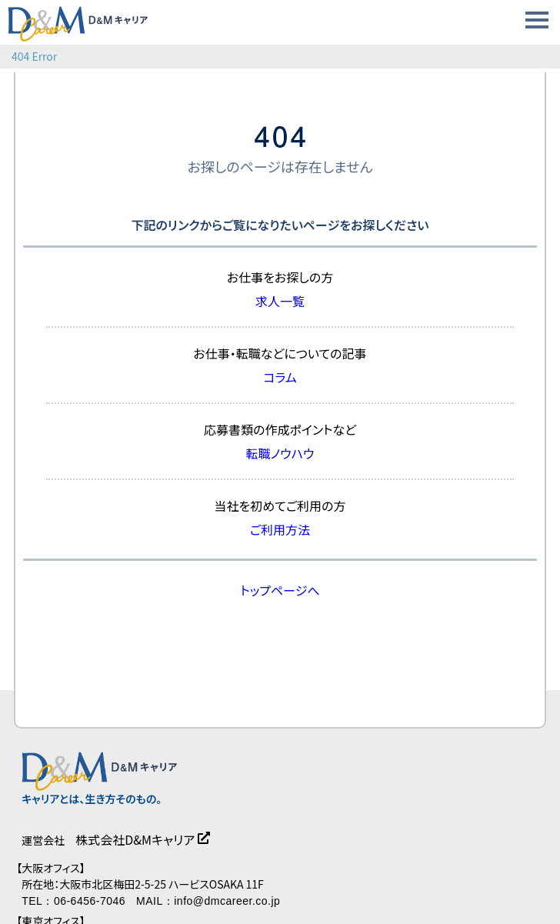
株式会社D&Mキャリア (135, 839)
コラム (280, 377)
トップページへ (280, 590)
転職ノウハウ (280, 453)
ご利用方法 (280, 529)
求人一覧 (280, 301)
